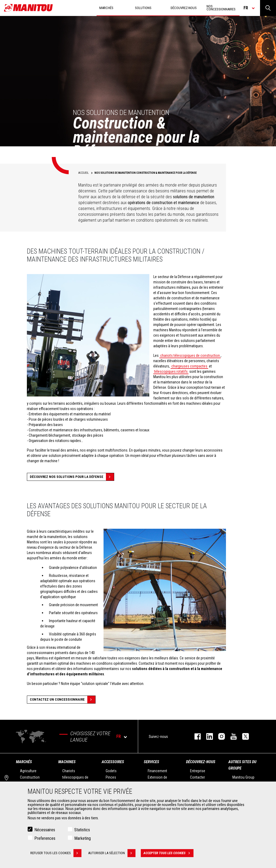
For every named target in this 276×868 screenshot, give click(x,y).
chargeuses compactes (189, 366)
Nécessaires (45, 830)
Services (151, 762)
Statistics (82, 830)
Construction (30, 777)
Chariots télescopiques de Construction (75, 777)
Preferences (45, 839)
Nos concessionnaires (221, 8)
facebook (195, 736)
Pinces (111, 777)
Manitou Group (243, 777)
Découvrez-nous (201, 762)
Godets (111, 771)
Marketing (83, 839)
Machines (67, 762)
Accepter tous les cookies (168, 853)
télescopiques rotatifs (171, 371)
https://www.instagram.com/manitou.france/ (219, 736)
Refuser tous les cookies (56, 853)
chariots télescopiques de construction (190, 356)
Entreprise (198, 771)
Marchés (24, 762)
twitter (243, 736)
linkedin (207, 736)
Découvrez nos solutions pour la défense (72, 477)
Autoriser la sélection (112, 853)
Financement (157, 771)
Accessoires (113, 762)
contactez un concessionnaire (63, 700)
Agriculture (28, 771)
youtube (231, 736)
